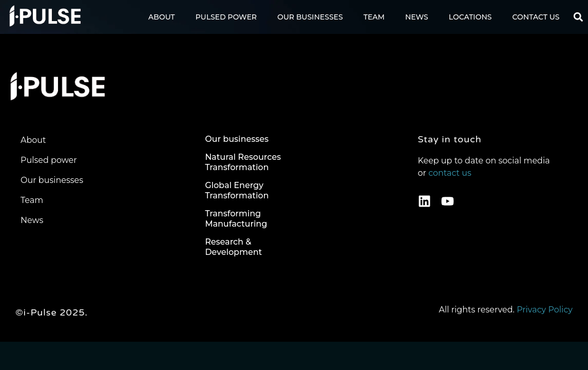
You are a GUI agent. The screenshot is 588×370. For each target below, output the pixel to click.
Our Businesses (310, 17)
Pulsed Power (226, 17)
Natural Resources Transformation (243, 162)
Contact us (536, 17)
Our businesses (237, 139)
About (162, 17)
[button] (578, 17)
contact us (450, 173)
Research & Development (233, 247)
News (417, 17)
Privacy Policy (545, 310)
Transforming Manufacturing (236, 219)
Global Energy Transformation (237, 190)
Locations (470, 17)
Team (374, 17)
